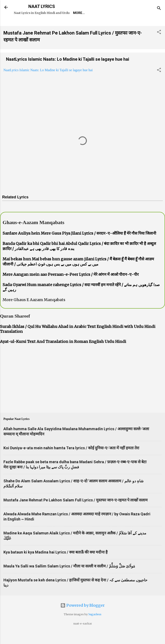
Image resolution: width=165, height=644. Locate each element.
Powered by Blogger (82, 618)
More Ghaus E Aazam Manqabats (34, 312)
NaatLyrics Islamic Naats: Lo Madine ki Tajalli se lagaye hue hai (68, 71)
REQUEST (42, 25)
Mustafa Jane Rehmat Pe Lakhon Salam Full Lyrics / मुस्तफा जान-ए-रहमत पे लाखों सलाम (76, 512)
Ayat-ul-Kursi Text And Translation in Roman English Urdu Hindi (63, 354)
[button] (159, 45)
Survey (95, 25)
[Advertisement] (82, 391)
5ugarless (95, 627)
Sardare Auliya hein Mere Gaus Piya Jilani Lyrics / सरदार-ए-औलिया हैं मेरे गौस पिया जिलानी (79, 245)
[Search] (159, 9)
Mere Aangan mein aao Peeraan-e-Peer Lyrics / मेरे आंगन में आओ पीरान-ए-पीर (71, 287)
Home (22, 25)
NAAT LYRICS (42, 6)
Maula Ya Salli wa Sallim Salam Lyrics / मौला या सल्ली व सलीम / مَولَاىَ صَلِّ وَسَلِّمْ (69, 578)
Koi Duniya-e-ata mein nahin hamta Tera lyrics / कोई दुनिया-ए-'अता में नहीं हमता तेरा (71, 460)
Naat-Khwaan (69, 25)
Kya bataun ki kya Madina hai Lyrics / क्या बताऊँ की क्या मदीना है (56, 564)
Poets (115, 25)
